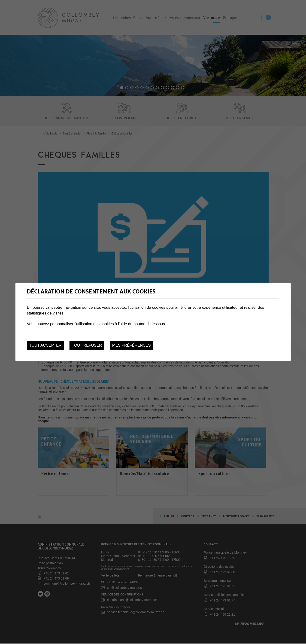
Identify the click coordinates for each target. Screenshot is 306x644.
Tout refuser (87, 345)
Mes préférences (132, 345)
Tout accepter (45, 345)
